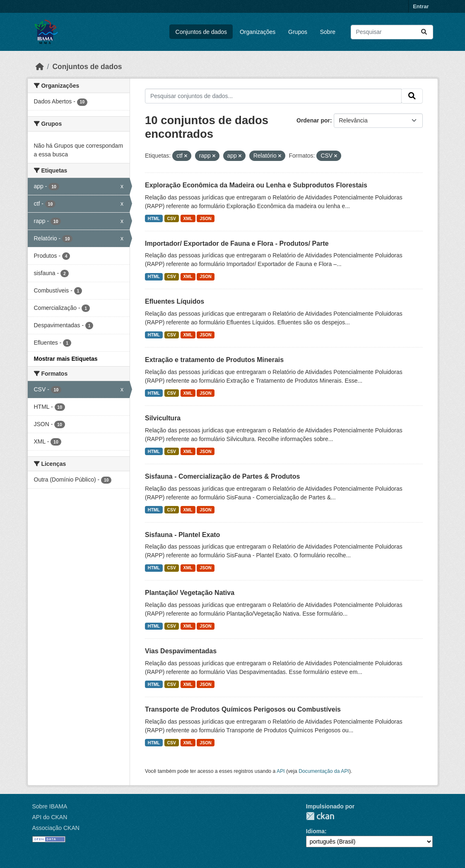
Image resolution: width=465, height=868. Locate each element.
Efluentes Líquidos (175, 301)
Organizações (258, 32)
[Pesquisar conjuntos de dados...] (392, 32)
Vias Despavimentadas (181, 651)
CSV (172, 218)
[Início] (40, 67)
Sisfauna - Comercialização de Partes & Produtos (222, 476)
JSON (206, 218)
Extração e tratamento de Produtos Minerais (214, 360)
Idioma (315, 831)
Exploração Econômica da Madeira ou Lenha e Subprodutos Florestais (256, 185)
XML (188, 218)
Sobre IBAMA (50, 806)
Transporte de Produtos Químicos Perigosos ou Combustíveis (243, 709)
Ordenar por (313, 120)
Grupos (298, 32)
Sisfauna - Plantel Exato (182, 535)
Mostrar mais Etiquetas (66, 359)
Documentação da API (324, 771)
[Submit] (424, 32)
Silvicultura (163, 418)
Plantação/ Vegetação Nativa (190, 593)
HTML (154, 218)
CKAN (320, 816)
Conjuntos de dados (201, 32)
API (281, 771)
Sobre (328, 32)
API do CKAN (50, 817)
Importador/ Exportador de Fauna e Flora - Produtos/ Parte (237, 243)
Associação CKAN (56, 828)
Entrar (421, 6)
